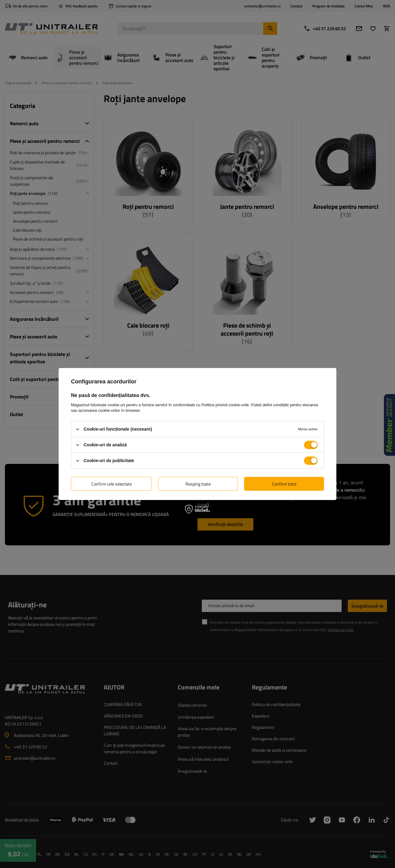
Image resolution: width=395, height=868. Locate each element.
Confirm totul (284, 484)
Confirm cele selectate (112, 484)
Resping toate (198, 484)
